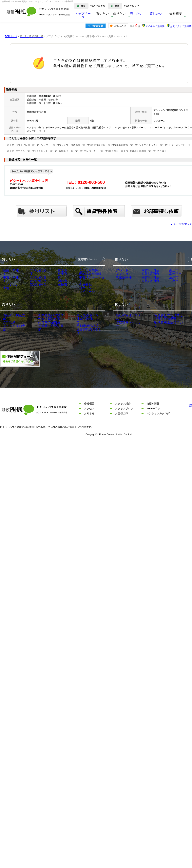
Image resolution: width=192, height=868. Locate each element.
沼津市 (61, 281)
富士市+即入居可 (110, 151)
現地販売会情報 (87, 276)
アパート (121, 270)
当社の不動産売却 (14, 324)
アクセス (89, 418)
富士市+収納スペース (62, 151)
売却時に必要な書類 (48, 340)
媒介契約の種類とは (82, 340)
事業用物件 (123, 281)
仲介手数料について (82, 329)
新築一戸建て (11, 270)
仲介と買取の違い (46, 329)
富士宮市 (62, 276)
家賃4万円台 (147, 270)
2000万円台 (37, 281)
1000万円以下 (38, 270)
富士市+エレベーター (87, 151)
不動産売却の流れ (46, 324)
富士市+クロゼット (38, 151)
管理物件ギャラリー (128, 329)
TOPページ (11, 36)
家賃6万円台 (147, 281)
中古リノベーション (90, 281)
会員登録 (83, 287)
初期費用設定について (164, 335)
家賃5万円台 (147, 276)
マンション (10, 281)
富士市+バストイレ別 (19, 145)
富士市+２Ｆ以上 (157, 151)
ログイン (83, 292)
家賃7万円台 (147, 287)
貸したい (162, 17)
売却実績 (9, 329)
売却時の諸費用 (45, 335)
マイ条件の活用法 (155, 26)
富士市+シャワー (41, 145)
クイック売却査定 (14, 335)
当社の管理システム (128, 324)
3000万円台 (37, 287)
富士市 (61, 270)
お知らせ (89, 423)
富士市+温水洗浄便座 (94, 145)
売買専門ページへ (87, 259)
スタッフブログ (124, 418)
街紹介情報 (153, 413)
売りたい (142, 17)
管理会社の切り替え (163, 324)
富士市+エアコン (16, 151)
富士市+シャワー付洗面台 (66, 145)
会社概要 (89, 413)
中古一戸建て (11, 276)
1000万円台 (37, 276)
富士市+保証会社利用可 (134, 151)
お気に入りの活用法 (181, 26)
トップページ (83, 17)
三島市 (61, 287)
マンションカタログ (158, 423)
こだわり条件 (86, 270)
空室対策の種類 (160, 329)
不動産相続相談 (80, 335)
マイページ (85, 298)
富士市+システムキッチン (144, 145)
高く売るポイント (81, 324)
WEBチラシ (153, 418)
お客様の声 (122, 423)
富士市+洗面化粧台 (118, 145)
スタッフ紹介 (123, 413)
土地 (6, 287)
